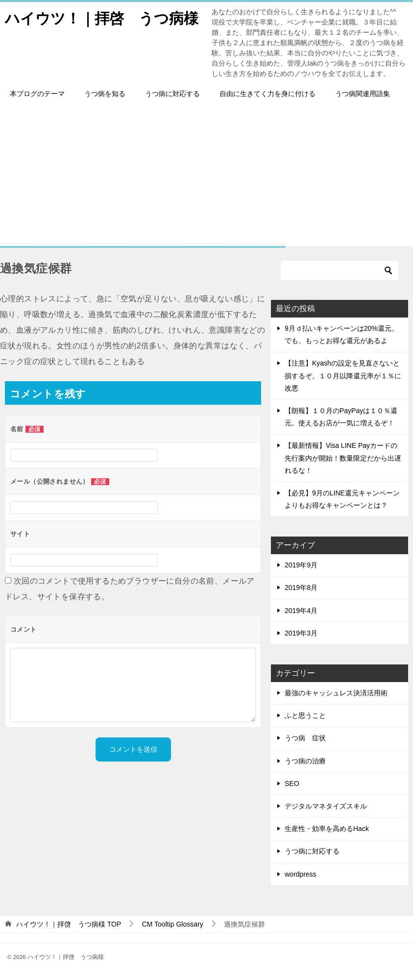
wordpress (301, 874)
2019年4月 (301, 611)
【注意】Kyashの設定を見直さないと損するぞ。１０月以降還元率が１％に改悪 (343, 375)
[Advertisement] (206, 177)
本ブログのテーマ (37, 94)
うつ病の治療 (305, 761)
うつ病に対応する (172, 94)
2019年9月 (301, 565)
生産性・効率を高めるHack (327, 829)
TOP (69, 924)
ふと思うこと (305, 715)
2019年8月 (301, 588)
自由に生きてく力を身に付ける (267, 94)
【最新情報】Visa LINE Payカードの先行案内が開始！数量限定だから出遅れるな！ (343, 458)
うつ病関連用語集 (363, 94)
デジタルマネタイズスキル (326, 806)
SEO (292, 784)
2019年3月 (301, 633)
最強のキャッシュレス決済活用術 (336, 693)
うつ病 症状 (305, 738)
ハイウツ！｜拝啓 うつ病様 (102, 17)
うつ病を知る (105, 94)
